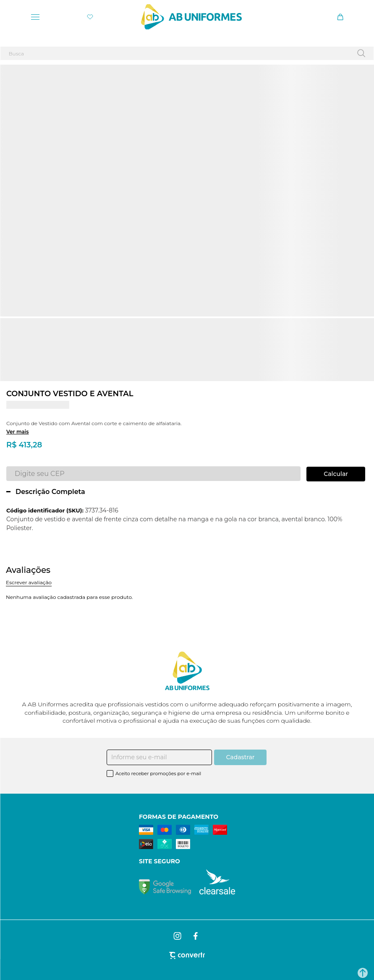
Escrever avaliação (29, 582)
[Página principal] (191, 17)
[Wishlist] (90, 17)
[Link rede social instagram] (178, 936)
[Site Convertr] (187, 955)
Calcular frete (336, 474)
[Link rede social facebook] (196, 936)
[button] (363, 973)
